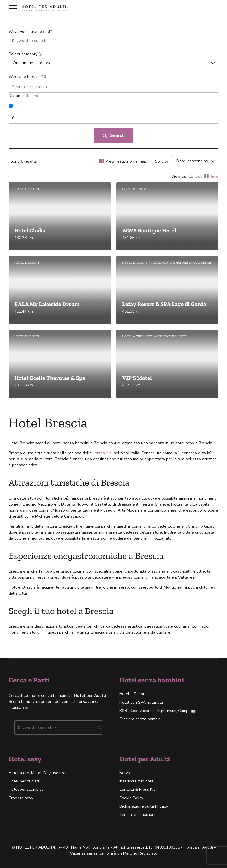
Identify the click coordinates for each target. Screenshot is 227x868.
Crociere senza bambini (140, 719)
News (125, 773)
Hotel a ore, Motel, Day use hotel (39, 773)
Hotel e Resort (27, 189)
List (198, 176)
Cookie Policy (131, 798)
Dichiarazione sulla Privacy (144, 806)
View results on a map (126, 161)
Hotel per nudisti (24, 781)
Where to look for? (28, 77)
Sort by (162, 161)
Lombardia (102, 453)
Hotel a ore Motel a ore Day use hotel (155, 336)
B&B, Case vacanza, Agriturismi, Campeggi (158, 710)
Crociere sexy (21, 798)
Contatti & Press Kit (137, 789)
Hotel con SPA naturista (141, 702)
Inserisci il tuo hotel (137, 781)
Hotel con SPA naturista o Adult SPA (182, 262)
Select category (25, 54)
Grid (215, 176)
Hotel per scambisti (26, 789)
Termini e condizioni (137, 815)
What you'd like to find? (30, 32)
